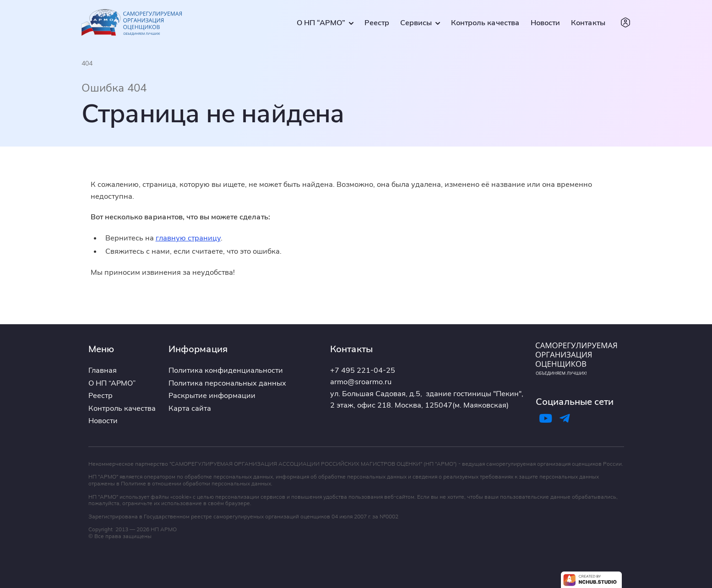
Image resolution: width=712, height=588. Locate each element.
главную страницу (188, 238)
